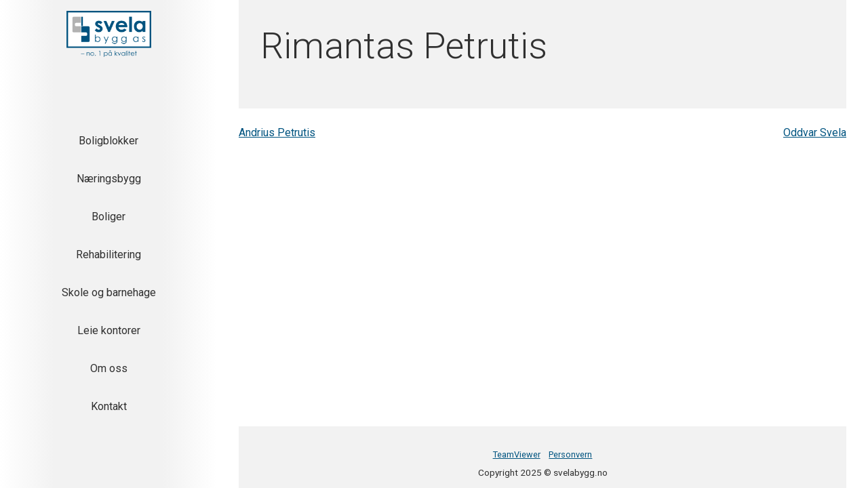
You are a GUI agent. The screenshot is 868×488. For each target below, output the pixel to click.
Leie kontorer (109, 330)
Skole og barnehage (109, 292)
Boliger (108, 217)
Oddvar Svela (815, 133)
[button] (109, 34)
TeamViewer (517, 454)
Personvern (570, 454)
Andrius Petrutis (277, 133)
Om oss (109, 368)
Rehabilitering (108, 255)
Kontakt (109, 406)
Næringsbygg (109, 179)
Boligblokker (108, 141)
